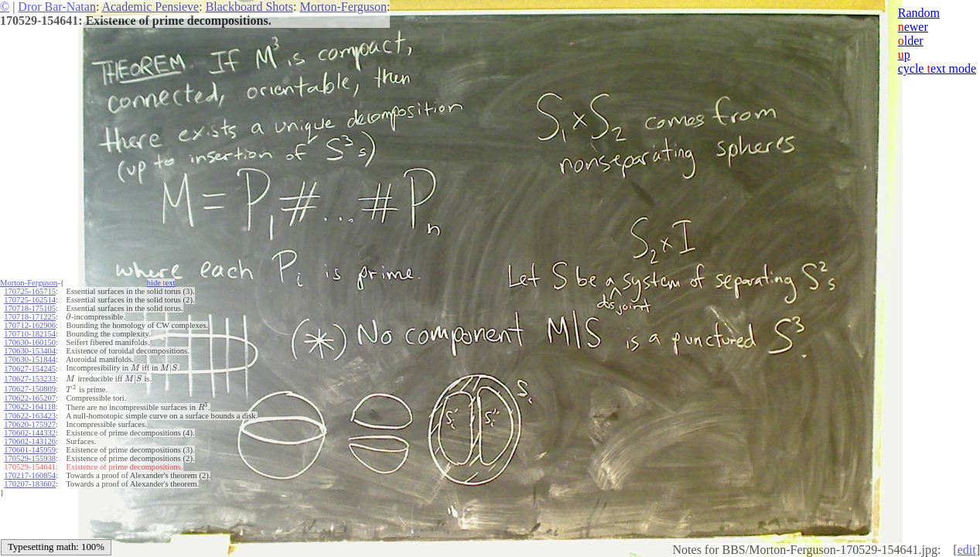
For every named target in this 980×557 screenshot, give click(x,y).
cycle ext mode (937, 68)
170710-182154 (30, 334)
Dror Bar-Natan (57, 7)
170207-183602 (30, 484)
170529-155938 (30, 458)
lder (911, 41)
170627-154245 (30, 369)
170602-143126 (30, 441)
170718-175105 (30, 308)
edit (967, 550)
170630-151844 (30, 359)
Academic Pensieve (150, 7)
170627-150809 (30, 389)
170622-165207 (30, 398)
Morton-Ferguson (343, 7)
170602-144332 (30, 433)
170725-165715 (30, 291)
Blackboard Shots (249, 7)
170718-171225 (30, 317)
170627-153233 (30, 379)
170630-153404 (30, 351)
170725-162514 (30, 300)
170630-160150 (30, 342)
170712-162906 (30, 325)
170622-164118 (29, 407)
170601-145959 (30, 450)
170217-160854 (30, 475)
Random (919, 13)
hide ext (161, 283)
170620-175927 (30, 424)
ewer (913, 27)
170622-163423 (30, 416)
